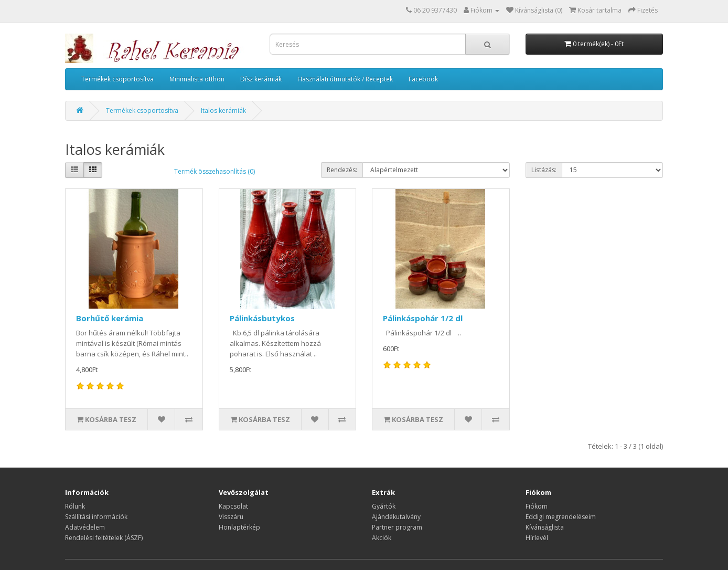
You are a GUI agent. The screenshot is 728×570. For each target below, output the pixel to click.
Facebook (423, 79)
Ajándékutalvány (396, 517)
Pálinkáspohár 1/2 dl (423, 318)
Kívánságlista (545, 527)
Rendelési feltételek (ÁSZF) (104, 538)
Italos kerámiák (223, 110)
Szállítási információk (96, 517)
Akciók (382, 538)
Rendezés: (342, 170)
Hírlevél (537, 538)
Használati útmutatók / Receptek (345, 79)
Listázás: (544, 170)
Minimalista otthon (197, 79)
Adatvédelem (85, 527)
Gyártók (384, 506)
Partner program (397, 527)
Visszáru (231, 517)
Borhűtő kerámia (110, 318)
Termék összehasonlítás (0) (215, 171)
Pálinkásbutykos (262, 318)
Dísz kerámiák (261, 79)
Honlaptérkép (239, 527)
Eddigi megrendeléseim (561, 517)
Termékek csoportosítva (117, 79)
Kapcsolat (233, 506)
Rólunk (75, 506)
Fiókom (537, 506)
